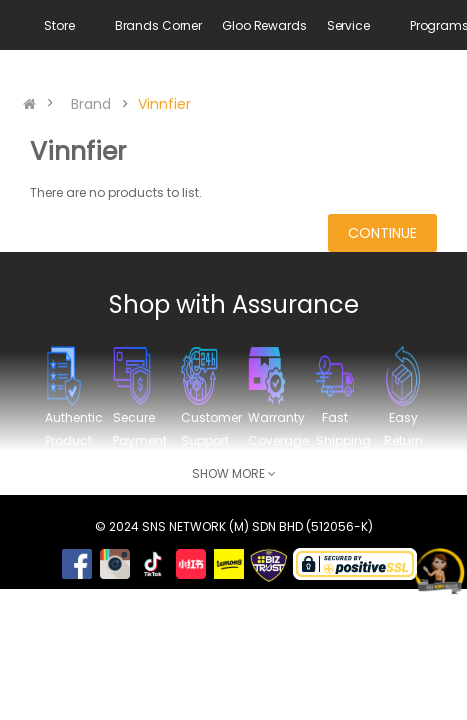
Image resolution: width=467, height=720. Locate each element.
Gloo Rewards (264, 25)
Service (348, 25)
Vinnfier (164, 104)
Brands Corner (158, 25)
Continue (382, 233)
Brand (91, 104)
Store (59, 25)
